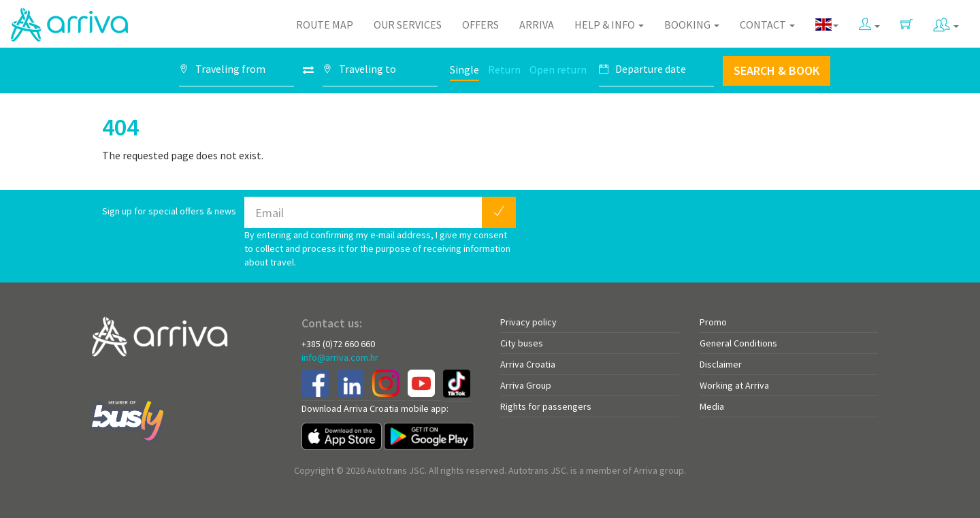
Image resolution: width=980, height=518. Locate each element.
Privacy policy (528, 322)
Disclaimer (721, 364)
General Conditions (738, 343)
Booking (692, 25)
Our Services (408, 25)
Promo (713, 322)
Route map (325, 25)
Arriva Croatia (528, 364)
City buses (522, 343)
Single (464, 69)
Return (504, 69)
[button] (869, 21)
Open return (558, 69)
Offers (480, 25)
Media (712, 406)
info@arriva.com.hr (340, 357)
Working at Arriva (734, 385)
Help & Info (609, 25)
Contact (767, 25)
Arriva (537, 25)
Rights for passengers (546, 406)
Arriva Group (526, 385)
